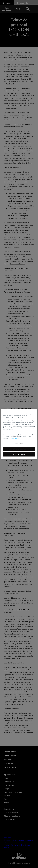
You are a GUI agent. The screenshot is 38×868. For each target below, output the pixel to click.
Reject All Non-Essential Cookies (19, 449)
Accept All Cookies (19, 454)
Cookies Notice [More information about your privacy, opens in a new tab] (15, 438)
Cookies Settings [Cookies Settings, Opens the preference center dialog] (19, 444)
